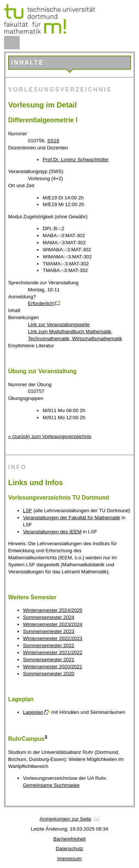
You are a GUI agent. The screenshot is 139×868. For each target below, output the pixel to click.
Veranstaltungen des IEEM (52, 532)
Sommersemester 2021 (49, 660)
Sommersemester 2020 (49, 674)
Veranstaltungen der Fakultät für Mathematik (72, 518)
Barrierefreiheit (69, 839)
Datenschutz (69, 849)
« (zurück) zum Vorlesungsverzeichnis (50, 436)
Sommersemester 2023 (49, 631)
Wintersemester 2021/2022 (53, 652)
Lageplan (33, 712)
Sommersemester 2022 (49, 645)
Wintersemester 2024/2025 (53, 610)
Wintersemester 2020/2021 (53, 667)
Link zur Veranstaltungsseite (59, 324)
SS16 (53, 141)
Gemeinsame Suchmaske (51, 785)
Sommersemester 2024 (49, 617)
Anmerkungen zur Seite (65, 819)
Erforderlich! (41, 303)
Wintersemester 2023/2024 (53, 624)
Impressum (70, 859)
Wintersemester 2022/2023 (53, 638)
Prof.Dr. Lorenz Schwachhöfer (76, 160)
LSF (27, 511)
